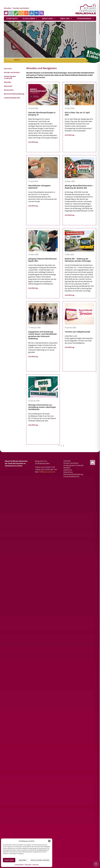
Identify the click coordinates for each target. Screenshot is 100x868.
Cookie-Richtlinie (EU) (12, 98)
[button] (49, 841)
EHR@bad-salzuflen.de (47, 472)
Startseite (12, 19)
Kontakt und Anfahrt (21, 8)
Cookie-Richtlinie (19, 865)
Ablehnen (23, 860)
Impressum (36, 865)
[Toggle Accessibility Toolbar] (96, 864)
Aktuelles (8, 8)
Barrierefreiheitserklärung (13, 94)
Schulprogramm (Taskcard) (10, 77)
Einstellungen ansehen (40, 860)
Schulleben (30, 19)
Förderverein (85, 19)
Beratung (49, 19)
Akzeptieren (9, 860)
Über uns (66, 19)
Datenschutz (28, 865)
